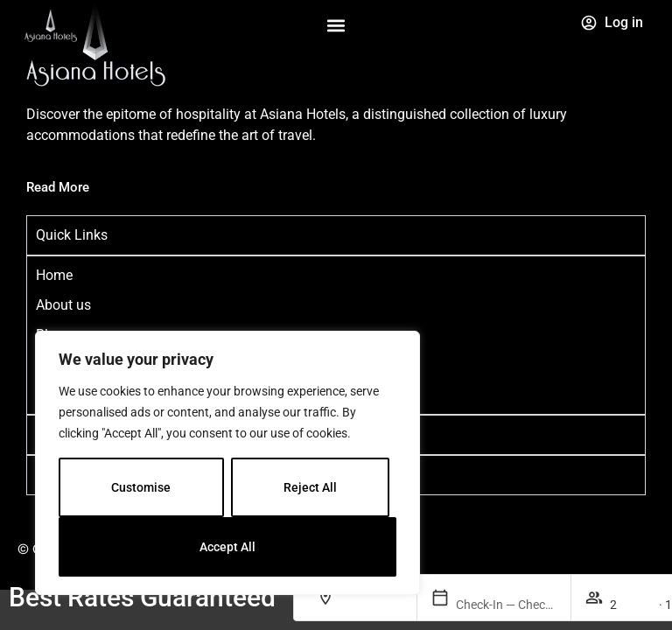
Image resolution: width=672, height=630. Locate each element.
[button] (336, 26)
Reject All (310, 487)
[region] (227, 463)
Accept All (227, 547)
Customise (141, 487)
